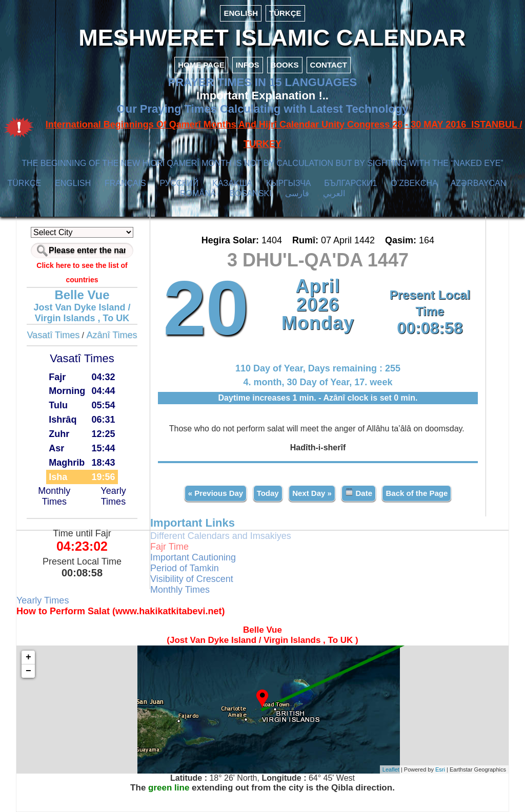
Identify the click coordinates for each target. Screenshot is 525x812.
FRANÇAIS (125, 183)
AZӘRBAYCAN (479, 183)
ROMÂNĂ (198, 193)
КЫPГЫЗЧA (288, 183)
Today (268, 493)
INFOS (248, 65)
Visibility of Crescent (192, 579)
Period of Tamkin (185, 568)
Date (359, 493)
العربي (334, 193)
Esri (440, 769)
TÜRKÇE (285, 13)
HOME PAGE (201, 65)
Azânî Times (112, 335)
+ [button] (28, 657)
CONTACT (329, 65)
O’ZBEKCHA (414, 183)
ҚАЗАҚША (232, 183)
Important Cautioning (193, 557)
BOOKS (285, 65)
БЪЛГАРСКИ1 (350, 183)
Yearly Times (113, 496)
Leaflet (391, 769)
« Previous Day (216, 493)
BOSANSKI (251, 193)
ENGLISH (241, 13)
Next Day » (312, 493)
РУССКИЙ (179, 183)
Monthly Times (54, 496)
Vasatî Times (53, 335)
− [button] (28, 671)
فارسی (297, 193)
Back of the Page (417, 493)
